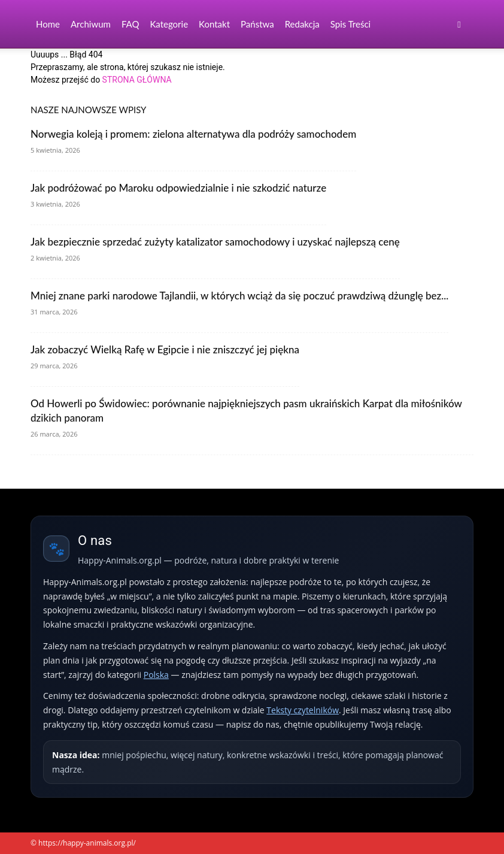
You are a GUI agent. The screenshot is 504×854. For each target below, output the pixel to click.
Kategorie (169, 24)
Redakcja (302, 24)
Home (48, 24)
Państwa (257, 24)
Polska (156, 675)
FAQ (130, 24)
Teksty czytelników (303, 710)
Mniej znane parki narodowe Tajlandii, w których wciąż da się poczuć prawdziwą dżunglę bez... (239, 296)
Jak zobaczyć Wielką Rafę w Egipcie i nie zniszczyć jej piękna (165, 349)
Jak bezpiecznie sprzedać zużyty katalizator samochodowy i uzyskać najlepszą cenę (215, 242)
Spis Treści (350, 24)
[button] (459, 24)
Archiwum (91, 24)
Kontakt (214, 24)
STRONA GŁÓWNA (137, 80)
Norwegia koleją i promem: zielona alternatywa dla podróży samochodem (193, 134)
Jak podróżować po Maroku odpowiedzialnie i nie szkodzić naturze (178, 188)
